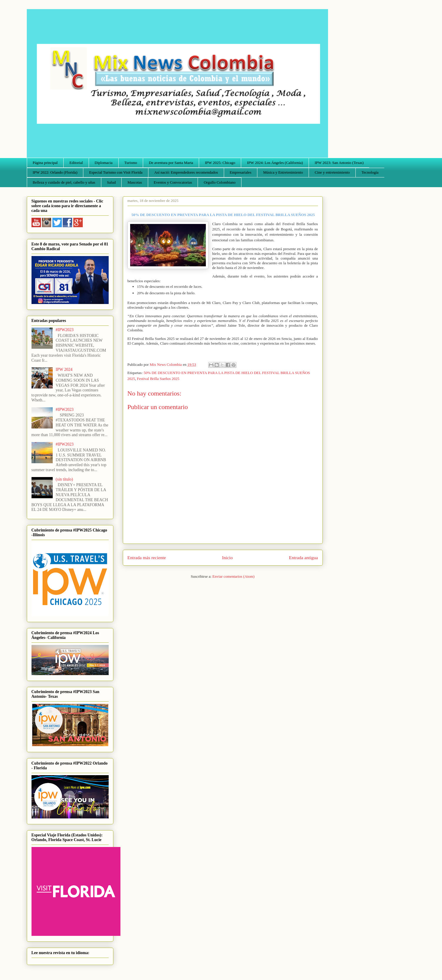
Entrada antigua (303, 558)
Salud (111, 182)
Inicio (227, 558)
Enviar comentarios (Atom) (233, 576)
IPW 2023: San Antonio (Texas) (339, 163)
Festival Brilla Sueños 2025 (158, 379)
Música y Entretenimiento (283, 172)
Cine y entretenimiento (332, 172)
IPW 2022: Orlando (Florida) (55, 172)
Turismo (131, 163)
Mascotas (135, 182)
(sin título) (64, 479)
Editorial (76, 163)
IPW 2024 (64, 369)
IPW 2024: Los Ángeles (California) (275, 163)
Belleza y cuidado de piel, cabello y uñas (64, 182)
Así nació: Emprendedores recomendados (186, 172)
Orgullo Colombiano (220, 182)
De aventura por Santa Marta (171, 163)
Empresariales (241, 172)
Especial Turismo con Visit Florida (116, 172)
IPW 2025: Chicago (220, 163)
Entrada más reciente (147, 558)
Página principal (45, 163)
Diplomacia (104, 163)
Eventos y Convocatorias (173, 182)
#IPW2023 (65, 330)
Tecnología (370, 172)
